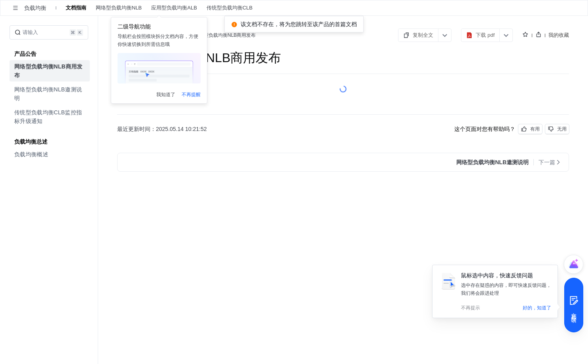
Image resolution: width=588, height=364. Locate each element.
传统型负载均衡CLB (230, 8)
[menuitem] (50, 71)
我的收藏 (559, 35)
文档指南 (76, 8)
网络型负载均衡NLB (119, 8)
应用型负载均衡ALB (175, 8)
